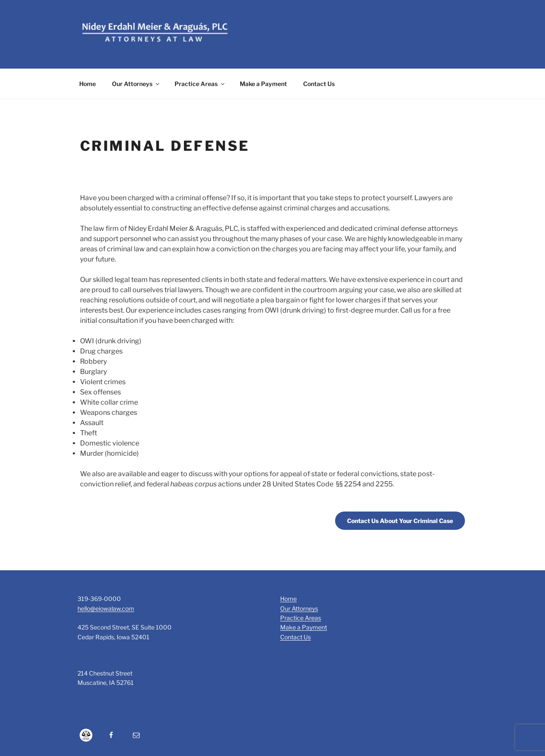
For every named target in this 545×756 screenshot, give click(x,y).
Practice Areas (200, 84)
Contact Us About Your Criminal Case (400, 521)
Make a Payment (263, 84)
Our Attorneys (136, 84)
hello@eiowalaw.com (106, 608)
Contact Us (319, 84)
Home (87, 84)
